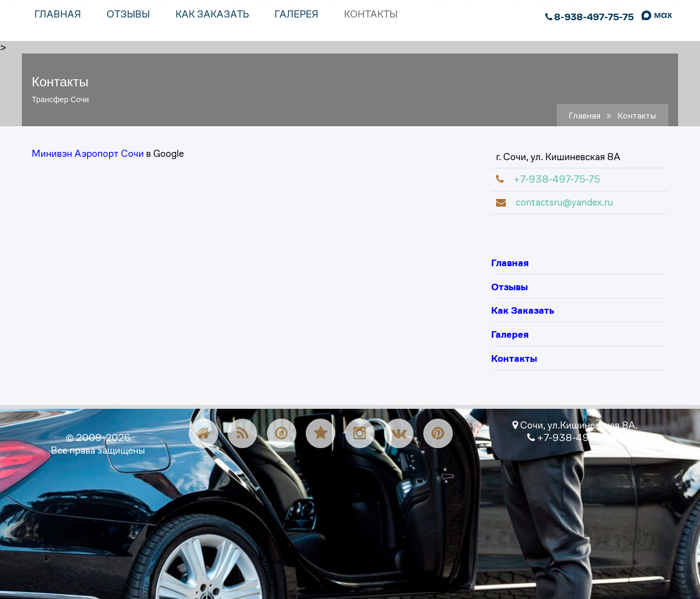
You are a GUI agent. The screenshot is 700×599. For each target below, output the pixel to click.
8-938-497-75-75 (590, 17)
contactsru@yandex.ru (555, 202)
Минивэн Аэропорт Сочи (88, 153)
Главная (585, 116)
